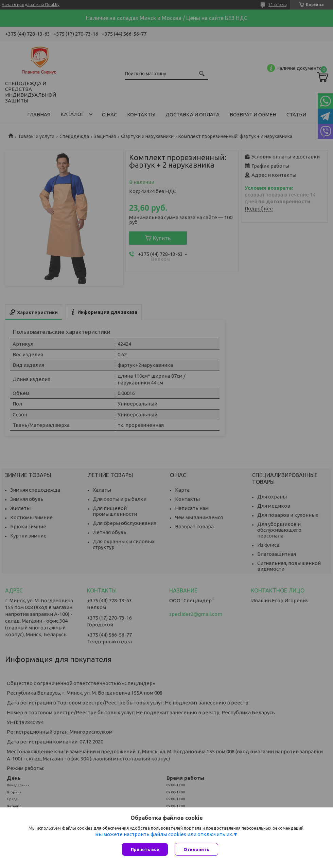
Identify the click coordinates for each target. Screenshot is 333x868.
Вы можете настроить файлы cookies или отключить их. (164, 834)
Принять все (145, 849)
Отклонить (196, 849)
